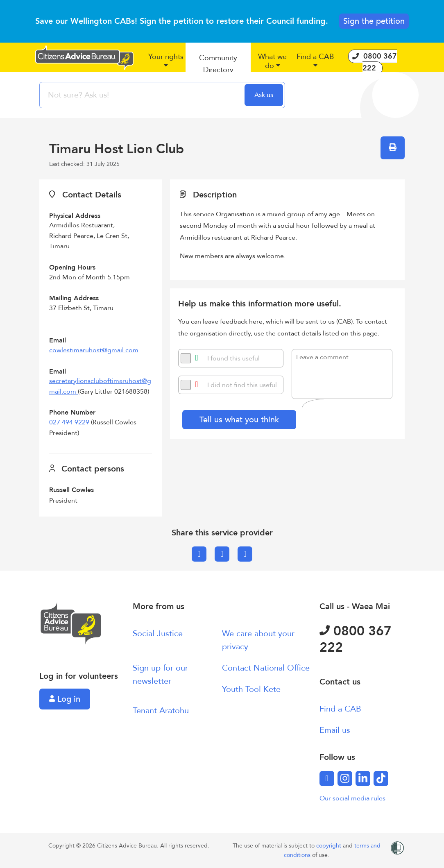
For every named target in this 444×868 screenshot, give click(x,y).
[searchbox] (143, 95)
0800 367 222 (356, 639)
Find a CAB (340, 709)
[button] (166, 64)
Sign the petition (374, 21)
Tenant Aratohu (161, 710)
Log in (65, 699)
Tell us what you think (239, 420)
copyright (330, 846)
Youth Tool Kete (251, 689)
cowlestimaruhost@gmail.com (94, 350)
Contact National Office (266, 668)
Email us (335, 730)
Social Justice (158, 633)
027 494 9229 (70, 422)
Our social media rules (352, 798)
